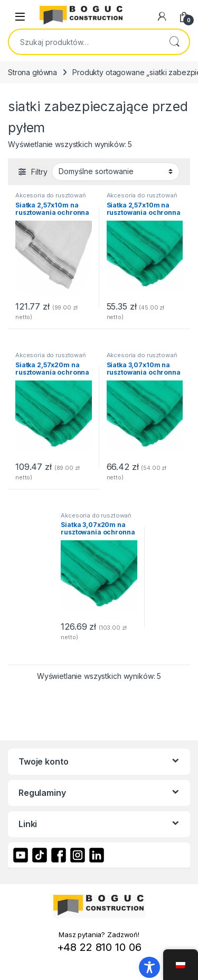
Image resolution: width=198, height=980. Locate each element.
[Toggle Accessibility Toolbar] (149, 967)
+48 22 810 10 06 (99, 947)
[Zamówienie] (116, 171)
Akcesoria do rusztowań (51, 195)
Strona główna (32, 72)
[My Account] (162, 16)
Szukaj (174, 42)
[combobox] (84, 42)
